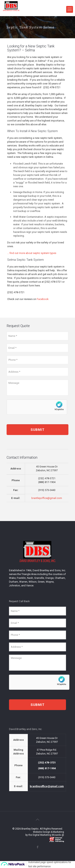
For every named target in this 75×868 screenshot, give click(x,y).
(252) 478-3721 (52, 87)
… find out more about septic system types (32, 253)
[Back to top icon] (38, 820)
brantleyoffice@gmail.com (47, 498)
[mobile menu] (70, 9)
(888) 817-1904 (47, 482)
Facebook (43, 299)
